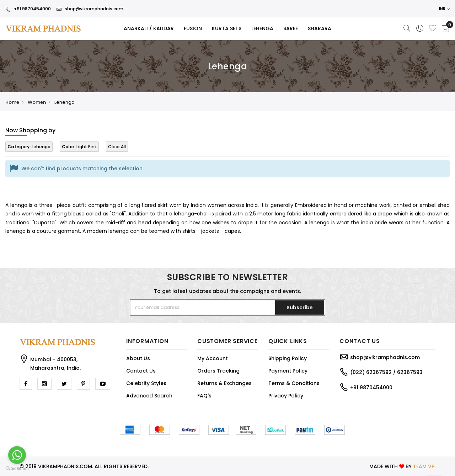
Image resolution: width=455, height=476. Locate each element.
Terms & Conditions (294, 383)
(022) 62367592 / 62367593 (386, 372)
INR (444, 9)
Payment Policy (288, 371)
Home (12, 102)
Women (37, 102)
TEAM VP (424, 466)
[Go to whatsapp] (17, 455)
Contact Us (141, 371)
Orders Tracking (218, 371)
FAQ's (204, 396)
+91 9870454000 (28, 9)
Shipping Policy (288, 358)
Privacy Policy (286, 396)
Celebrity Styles (146, 383)
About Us (138, 358)
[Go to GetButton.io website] (17, 469)
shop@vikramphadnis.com (90, 9)
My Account (213, 358)
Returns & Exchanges (224, 383)
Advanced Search (149, 396)
